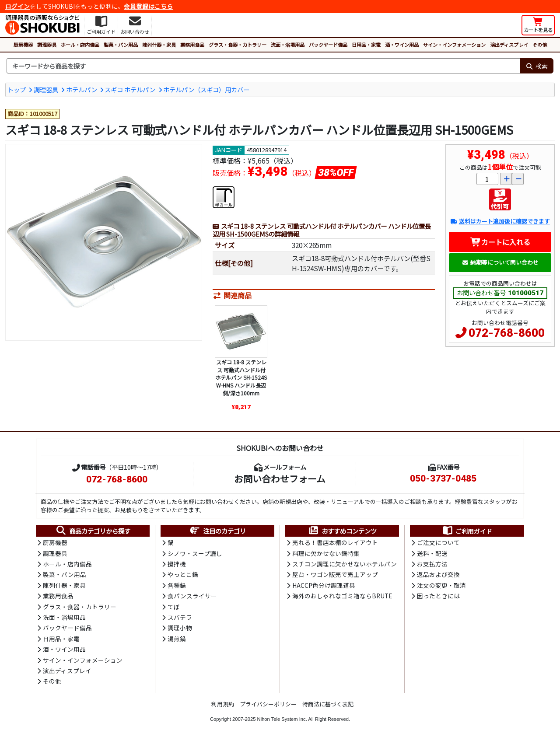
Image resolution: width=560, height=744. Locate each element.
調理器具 (47, 45)
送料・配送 (432, 553)
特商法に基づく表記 (328, 704)
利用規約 (223, 704)
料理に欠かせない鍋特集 (326, 553)
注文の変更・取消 (441, 585)
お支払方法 (432, 564)
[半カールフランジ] (224, 196)
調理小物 (180, 628)
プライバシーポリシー (268, 704)
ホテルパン (82, 89)
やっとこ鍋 (183, 574)
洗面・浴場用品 (288, 45)
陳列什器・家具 (159, 45)
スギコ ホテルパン (130, 89)
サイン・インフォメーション (454, 45)
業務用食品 (192, 45)
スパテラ (180, 617)
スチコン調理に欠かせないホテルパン (345, 564)
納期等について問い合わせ (500, 262)
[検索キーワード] (263, 66)
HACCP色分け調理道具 (324, 585)
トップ (17, 89)
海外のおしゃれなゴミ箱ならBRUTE (342, 596)
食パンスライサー (192, 596)
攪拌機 (177, 564)
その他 (540, 45)
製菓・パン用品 (121, 45)
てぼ (174, 607)
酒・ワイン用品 (402, 45)
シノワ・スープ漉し (195, 553)
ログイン (17, 6)
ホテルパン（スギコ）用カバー (206, 89)
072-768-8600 (507, 333)
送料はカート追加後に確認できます (500, 221)
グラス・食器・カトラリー (238, 45)
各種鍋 (177, 585)
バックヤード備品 (328, 45)
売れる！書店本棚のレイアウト (335, 542)
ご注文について (438, 542)
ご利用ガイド (467, 531)
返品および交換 (438, 574)
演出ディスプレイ (509, 45)
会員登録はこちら (148, 6)
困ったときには (438, 596)
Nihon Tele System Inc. (282, 719)
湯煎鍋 (177, 639)
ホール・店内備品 (80, 45)
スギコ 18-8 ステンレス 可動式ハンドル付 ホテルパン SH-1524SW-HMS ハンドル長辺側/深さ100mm (241, 377)
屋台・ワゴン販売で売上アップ (335, 574)
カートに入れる (500, 242)
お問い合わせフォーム (280, 479)
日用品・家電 (366, 45)
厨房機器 (23, 45)
